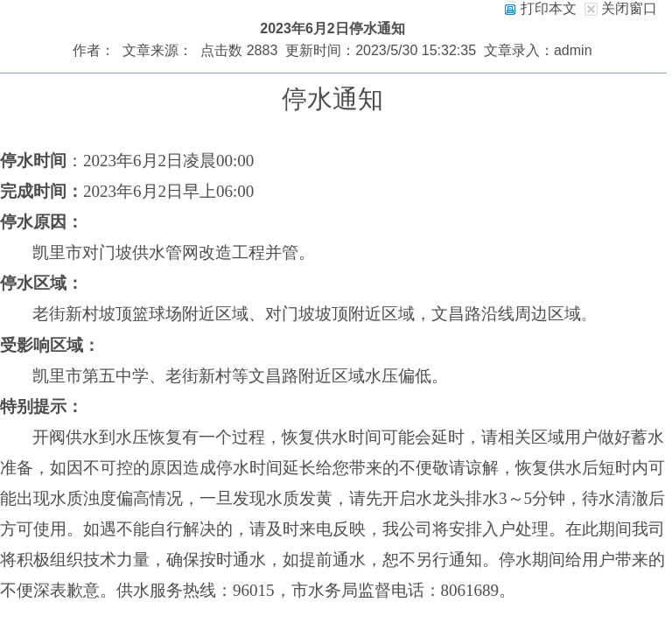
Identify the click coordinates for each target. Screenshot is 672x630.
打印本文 (540, 8)
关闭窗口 (629, 8)
